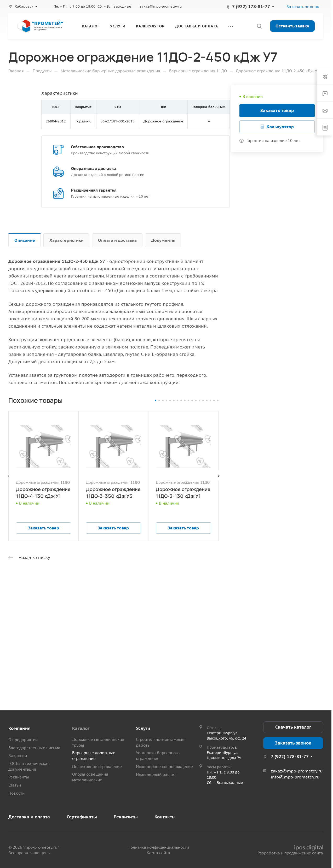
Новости (16, 793)
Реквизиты (19, 777)
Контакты (165, 817)
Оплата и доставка (117, 240)
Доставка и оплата (29, 817)
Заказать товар (277, 110)
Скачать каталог (293, 727)
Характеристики (67, 240)
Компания (19, 728)
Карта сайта (158, 853)
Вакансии (18, 756)
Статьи (15, 785)
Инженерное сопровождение (164, 767)
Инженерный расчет (156, 774)
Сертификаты (82, 817)
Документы (163, 240)
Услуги (143, 728)
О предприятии (23, 740)
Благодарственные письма (34, 748)
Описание (25, 240)
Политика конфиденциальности (158, 847)
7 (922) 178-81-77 (251, 7)
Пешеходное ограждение (97, 767)
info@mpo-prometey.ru (295, 777)
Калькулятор (280, 127)
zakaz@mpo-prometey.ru (161, 6)
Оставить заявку (292, 26)
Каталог (81, 728)
